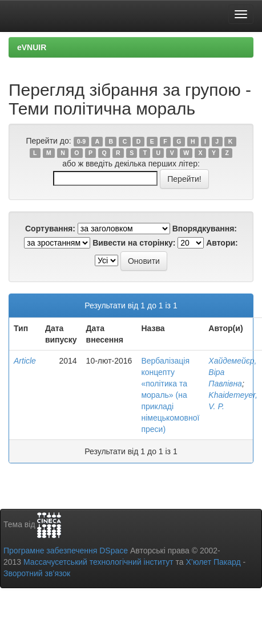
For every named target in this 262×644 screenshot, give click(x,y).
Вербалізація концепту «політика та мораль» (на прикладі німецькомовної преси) (170, 395)
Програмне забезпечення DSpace (66, 551)
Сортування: (50, 229)
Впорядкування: (205, 229)
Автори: (222, 243)
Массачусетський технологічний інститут (98, 562)
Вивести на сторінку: (134, 243)
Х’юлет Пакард (213, 562)
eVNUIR (32, 47)
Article (25, 361)
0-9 (81, 141)
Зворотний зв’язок (37, 573)
